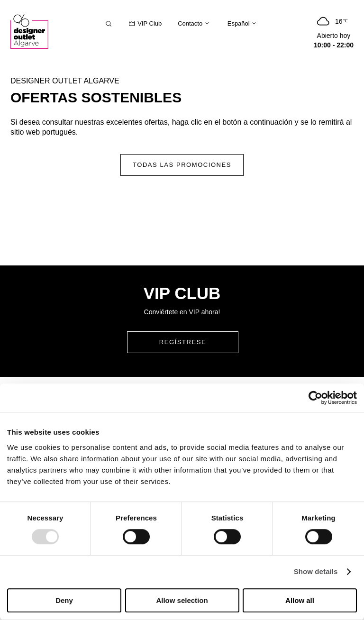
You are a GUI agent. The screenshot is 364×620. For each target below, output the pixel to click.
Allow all (300, 600)
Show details (316, 572)
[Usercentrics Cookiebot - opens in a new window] (315, 398)
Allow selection (182, 600)
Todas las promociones (182, 165)
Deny (64, 600)
